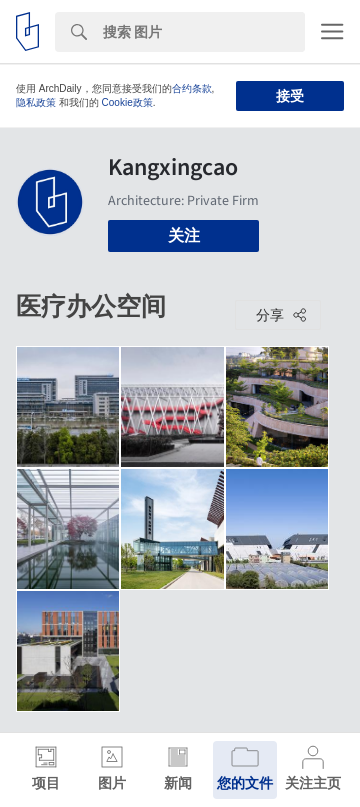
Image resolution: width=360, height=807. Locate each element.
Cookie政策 (127, 102)
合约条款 (192, 88)
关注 (184, 235)
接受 (290, 96)
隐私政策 (36, 102)
